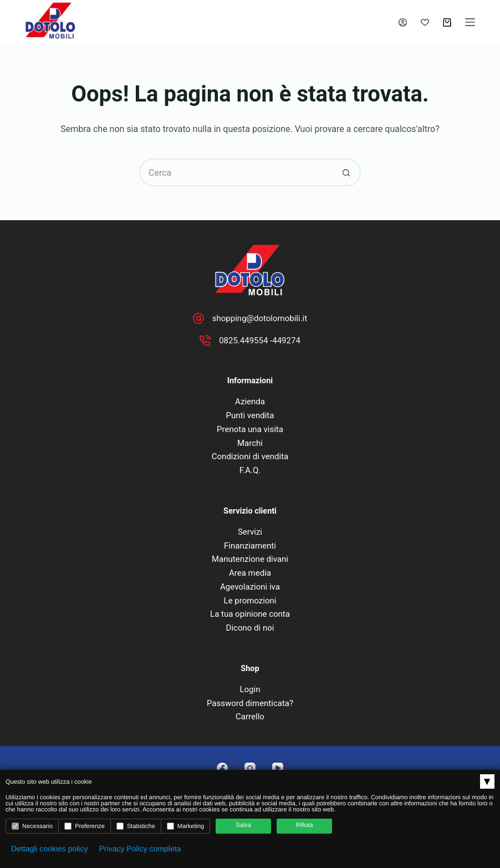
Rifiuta (305, 825)
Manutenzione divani (250, 559)
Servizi (250, 532)
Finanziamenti (250, 546)
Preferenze (85, 826)
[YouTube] (278, 768)
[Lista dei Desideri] (425, 22)
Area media (250, 573)
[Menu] (470, 22)
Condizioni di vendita (250, 456)
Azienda (250, 402)
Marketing (185, 826)
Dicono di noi (250, 628)
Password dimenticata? (250, 703)
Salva (243, 825)
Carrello (250, 717)
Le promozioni (250, 601)
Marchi (250, 443)
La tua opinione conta (250, 614)
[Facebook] (222, 768)
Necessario (32, 826)
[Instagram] (250, 768)
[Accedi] (403, 22)
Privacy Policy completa (140, 849)
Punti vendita (250, 415)
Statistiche (136, 826)
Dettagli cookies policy (50, 849)
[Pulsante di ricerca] (347, 172)
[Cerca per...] (236, 172)
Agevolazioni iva (250, 587)
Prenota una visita (250, 429)
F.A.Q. (250, 470)
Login (250, 689)
